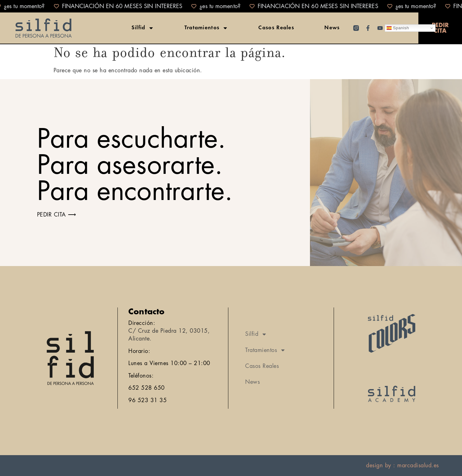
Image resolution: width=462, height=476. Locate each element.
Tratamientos (206, 28)
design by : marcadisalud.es (402, 465)
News (332, 28)
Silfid (143, 28)
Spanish (398, 28)
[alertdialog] (231, 6)
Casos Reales (276, 28)
